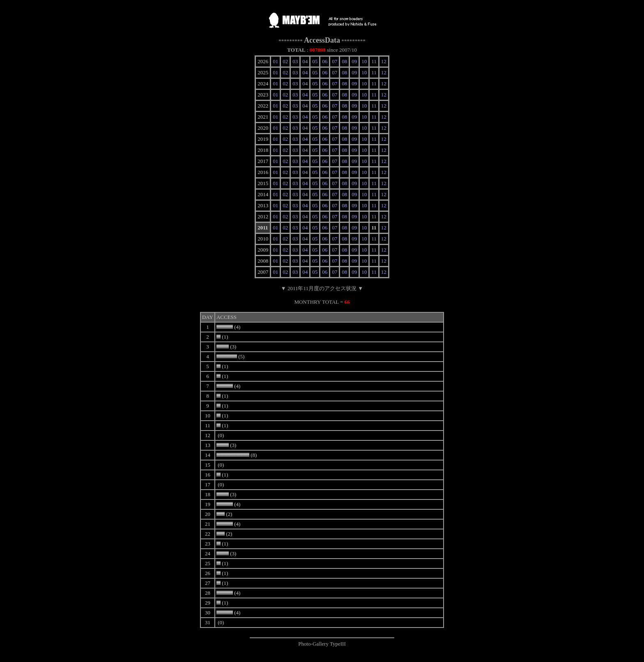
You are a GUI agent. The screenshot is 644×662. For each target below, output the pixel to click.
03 (295, 61)
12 (384, 61)
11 (374, 61)
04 (305, 61)
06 (325, 61)
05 (315, 61)
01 (275, 61)
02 (285, 61)
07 (335, 61)
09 (354, 61)
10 (364, 61)
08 (344, 61)
